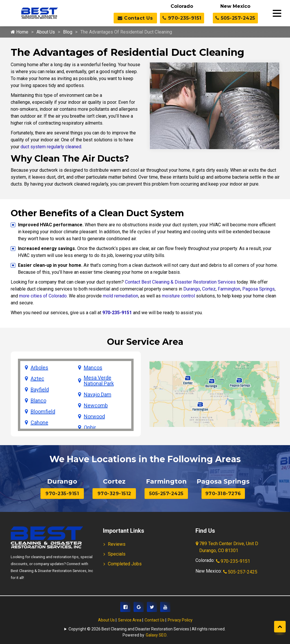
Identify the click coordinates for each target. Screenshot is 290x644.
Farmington (229, 289)
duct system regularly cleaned (51, 147)
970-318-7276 (223, 494)
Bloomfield (43, 412)
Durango (192, 289)
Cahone (39, 423)
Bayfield (40, 390)
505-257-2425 (235, 18)
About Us (46, 32)
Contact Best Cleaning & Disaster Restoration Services (180, 282)
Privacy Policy (180, 620)
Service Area (130, 620)
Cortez (209, 289)
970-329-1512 (114, 494)
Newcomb (96, 406)
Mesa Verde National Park (99, 381)
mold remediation (121, 296)
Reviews (117, 544)
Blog (68, 32)
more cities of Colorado (43, 296)
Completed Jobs (125, 564)
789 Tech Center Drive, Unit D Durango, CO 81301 (227, 547)
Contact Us (135, 18)
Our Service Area (145, 342)
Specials (117, 554)
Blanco (38, 401)
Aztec (37, 379)
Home (20, 32)
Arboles (39, 368)
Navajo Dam (98, 395)
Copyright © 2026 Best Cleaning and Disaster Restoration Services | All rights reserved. (147, 629)
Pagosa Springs (258, 289)
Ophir (90, 428)
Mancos (93, 368)
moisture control (178, 296)
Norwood (94, 417)
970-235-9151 (182, 18)
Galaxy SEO (156, 635)
